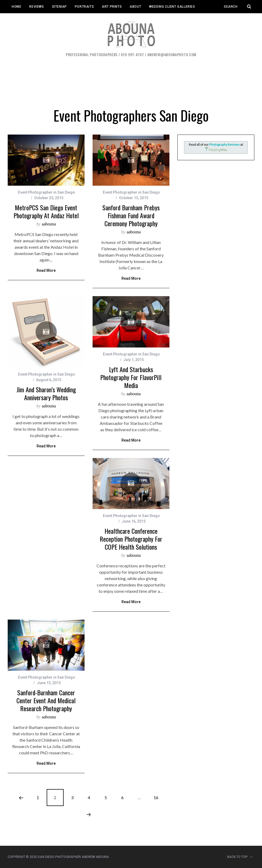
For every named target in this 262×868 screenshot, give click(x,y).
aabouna (49, 224)
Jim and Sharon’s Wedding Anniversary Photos (46, 393)
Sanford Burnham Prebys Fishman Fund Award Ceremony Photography (131, 215)
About (135, 7)
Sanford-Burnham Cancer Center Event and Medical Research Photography (46, 700)
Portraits (84, 7)
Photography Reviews (225, 144)
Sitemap (59, 7)
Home (16, 7)
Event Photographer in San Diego (47, 192)
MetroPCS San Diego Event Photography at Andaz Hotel (46, 211)
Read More (46, 271)
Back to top (240, 857)
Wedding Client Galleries (172, 7)
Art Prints (112, 7)
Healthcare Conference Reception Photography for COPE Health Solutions (131, 539)
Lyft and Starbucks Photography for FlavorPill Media (131, 377)
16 (156, 797)
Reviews (36, 7)
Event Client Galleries (32, 20)
